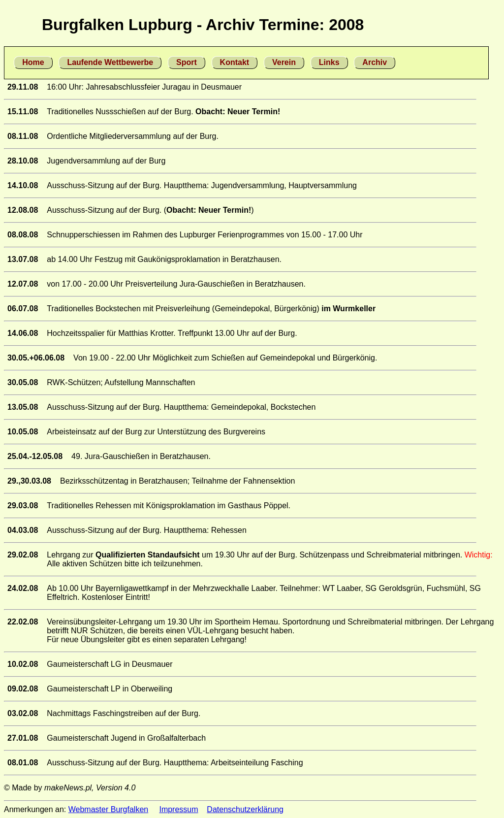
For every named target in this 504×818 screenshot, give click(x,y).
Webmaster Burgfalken (108, 809)
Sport (187, 62)
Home (33, 62)
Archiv (375, 62)
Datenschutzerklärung (245, 809)
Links (329, 62)
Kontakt (235, 62)
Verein (284, 62)
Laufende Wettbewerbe (110, 62)
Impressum (178, 809)
